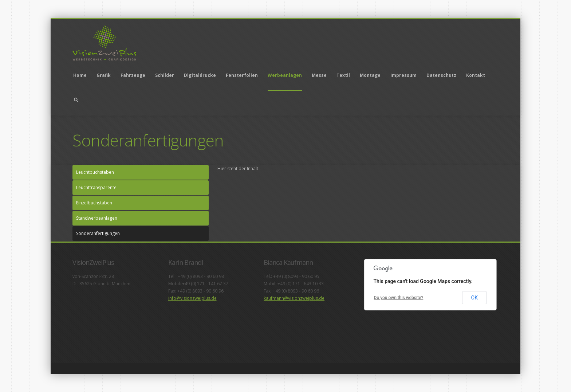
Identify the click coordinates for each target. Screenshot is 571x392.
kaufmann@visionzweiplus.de (294, 298)
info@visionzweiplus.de (192, 298)
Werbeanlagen (285, 75)
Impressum (403, 75)
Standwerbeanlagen (97, 218)
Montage (370, 75)
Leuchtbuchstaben (95, 172)
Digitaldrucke (200, 75)
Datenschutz (441, 75)
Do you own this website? (399, 298)
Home (80, 75)
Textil (343, 75)
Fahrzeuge (133, 75)
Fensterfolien (242, 75)
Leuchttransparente (96, 187)
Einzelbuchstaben (94, 203)
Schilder (165, 75)
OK (474, 298)
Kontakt (476, 75)
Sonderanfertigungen (98, 233)
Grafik (104, 75)
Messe (319, 75)
